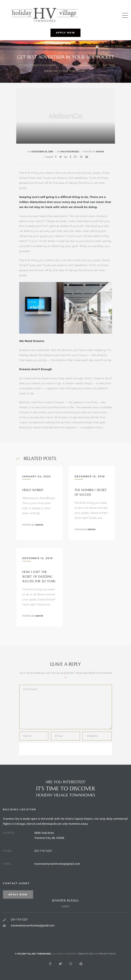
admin (100, 152)
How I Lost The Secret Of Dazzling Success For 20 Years (39, 576)
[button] (66, 33)
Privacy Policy (107, 967)
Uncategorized (69, 152)
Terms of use (85, 967)
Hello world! (33, 490)
